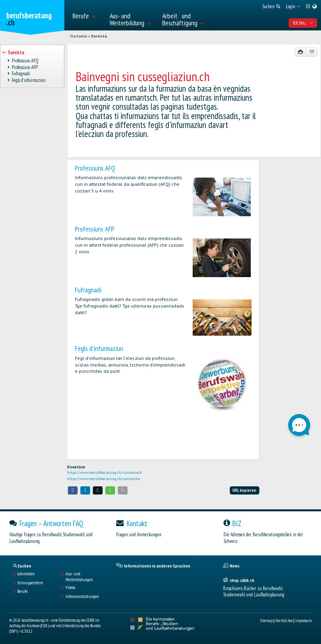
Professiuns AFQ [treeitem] (25, 61)
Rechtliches (284, 621)
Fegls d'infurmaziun (99, 348)
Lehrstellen (26, 574)
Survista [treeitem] (16, 52)
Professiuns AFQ (95, 168)
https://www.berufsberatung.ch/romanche (104, 479)
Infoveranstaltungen (82, 596)
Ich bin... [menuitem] (303, 23)
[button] (73, 490)
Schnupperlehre (30, 583)
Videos (70, 587)
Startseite (78, 36)
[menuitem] (87, 15)
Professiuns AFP (95, 229)
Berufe (22, 591)
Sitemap (266, 621)
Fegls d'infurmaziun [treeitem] (28, 80)
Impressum (303, 621)
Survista (99, 36)
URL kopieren (244, 490)
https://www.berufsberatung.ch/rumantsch (104, 472)
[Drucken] (301, 52)
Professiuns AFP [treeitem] (25, 67)
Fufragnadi (88, 290)
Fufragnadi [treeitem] (21, 74)
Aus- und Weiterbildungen (79, 576)
